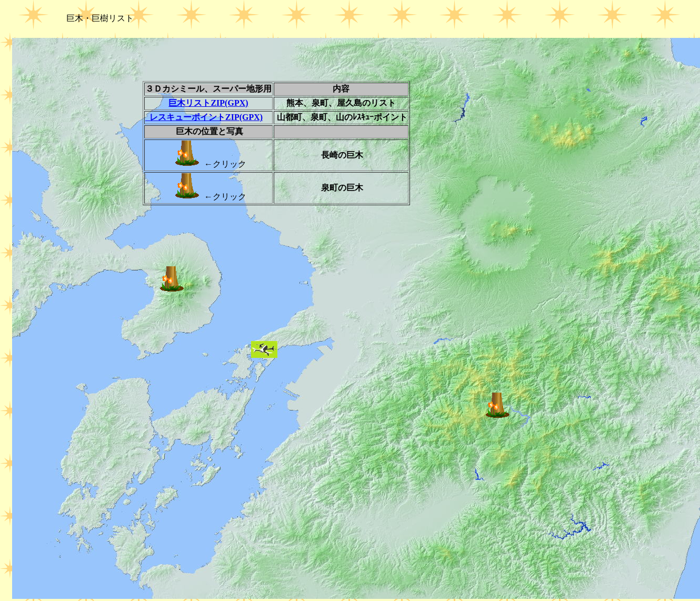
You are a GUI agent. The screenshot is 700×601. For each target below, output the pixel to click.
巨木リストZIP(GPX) (208, 103)
